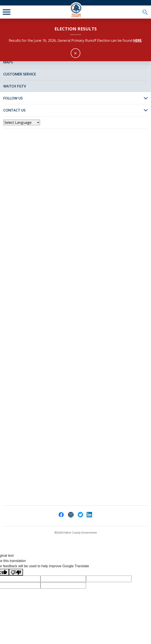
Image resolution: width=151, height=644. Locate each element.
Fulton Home (30, 68)
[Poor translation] (16, 572)
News (51, 68)
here (137, 40)
